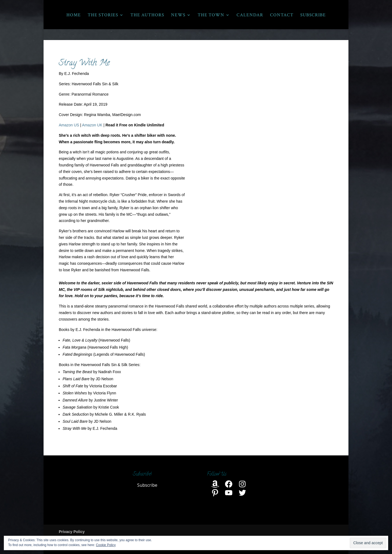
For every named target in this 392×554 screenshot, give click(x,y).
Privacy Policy (72, 532)
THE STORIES (103, 16)
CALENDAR (250, 16)
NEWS (178, 16)
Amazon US (69, 125)
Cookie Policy (106, 545)
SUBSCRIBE (313, 16)
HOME (74, 16)
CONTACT (282, 16)
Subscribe (147, 485)
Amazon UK (92, 125)
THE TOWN (211, 16)
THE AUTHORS (147, 16)
